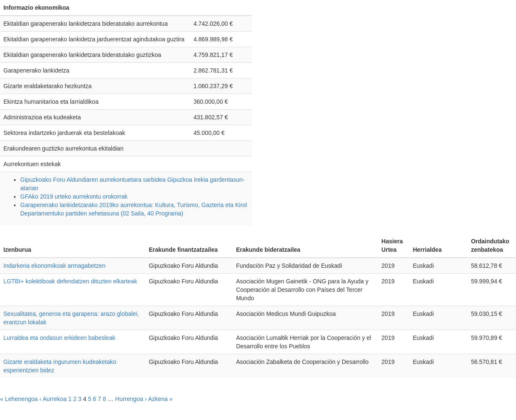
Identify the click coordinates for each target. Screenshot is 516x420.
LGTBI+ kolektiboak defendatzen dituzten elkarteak (70, 281)
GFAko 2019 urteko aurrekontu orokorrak (74, 197)
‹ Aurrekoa (53, 399)
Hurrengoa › (131, 399)
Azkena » (160, 399)
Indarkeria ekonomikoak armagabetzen (54, 266)
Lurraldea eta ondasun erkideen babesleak (59, 338)
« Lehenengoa (19, 399)
